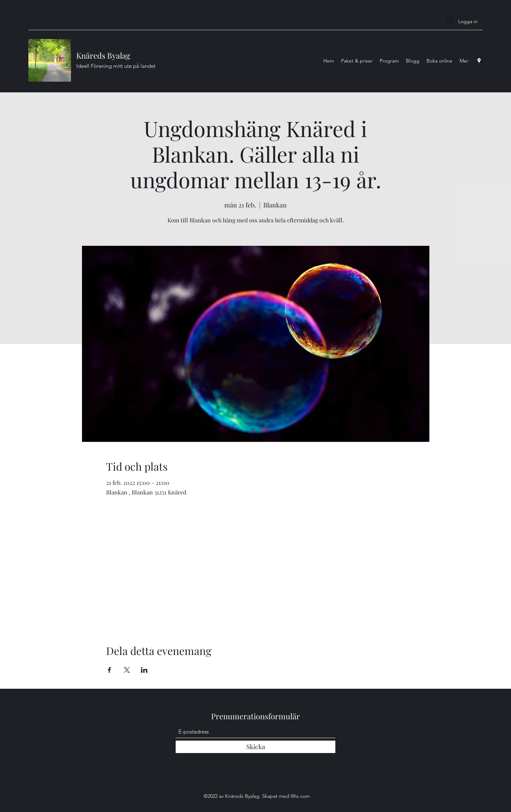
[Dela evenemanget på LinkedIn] (144, 670)
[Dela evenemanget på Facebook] (109, 670)
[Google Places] (479, 61)
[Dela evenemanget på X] (127, 670)
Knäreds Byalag (103, 55)
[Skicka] (255, 747)
